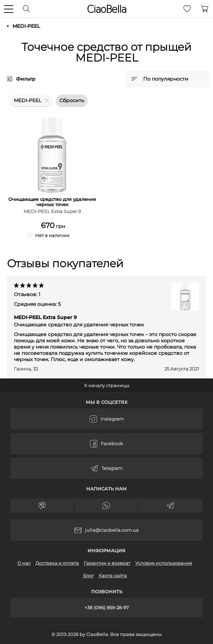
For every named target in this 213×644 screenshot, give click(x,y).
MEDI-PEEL (26, 26)
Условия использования (164, 563)
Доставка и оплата (57, 563)
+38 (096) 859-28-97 (107, 608)
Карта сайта (113, 576)
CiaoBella (107, 9)
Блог (88, 576)
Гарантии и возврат (107, 563)
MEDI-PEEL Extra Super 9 (79, 321)
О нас (24, 563)
